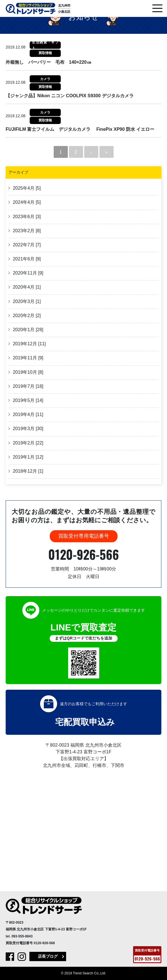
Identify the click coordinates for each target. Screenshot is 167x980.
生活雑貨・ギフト (45, 45)
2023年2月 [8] (26, 231)
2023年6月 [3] (26, 217)
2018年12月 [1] (27, 471)
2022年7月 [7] (26, 245)
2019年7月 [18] (27, 386)
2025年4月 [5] (26, 188)
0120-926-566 (84, 554)
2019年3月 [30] (27, 429)
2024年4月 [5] (26, 202)
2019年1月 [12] (27, 457)
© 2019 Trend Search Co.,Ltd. (84, 973)
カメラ (45, 79)
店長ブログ (48, 956)
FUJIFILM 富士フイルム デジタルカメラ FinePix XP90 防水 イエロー (80, 129)
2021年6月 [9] (26, 259)
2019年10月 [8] (27, 372)
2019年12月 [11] (29, 344)
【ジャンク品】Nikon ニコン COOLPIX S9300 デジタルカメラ (70, 96)
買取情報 (45, 53)
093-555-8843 (22, 936)
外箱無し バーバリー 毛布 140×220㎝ (48, 62)
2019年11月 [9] (27, 358)
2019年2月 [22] (27, 443)
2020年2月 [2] (26, 316)
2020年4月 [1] (26, 287)
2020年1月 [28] (27, 330)
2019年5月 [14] (27, 400)
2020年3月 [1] (26, 301)
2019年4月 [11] (27, 414)
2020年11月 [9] (27, 273)
